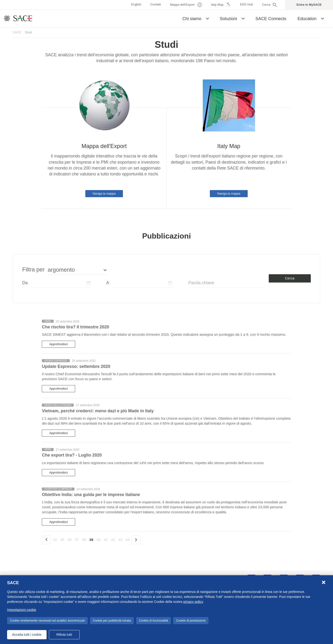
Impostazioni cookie (22, 610)
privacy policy (193, 602)
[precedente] (46, 540)
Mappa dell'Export (104, 146)
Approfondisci (58, 344)
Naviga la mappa (104, 194)
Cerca (290, 278)
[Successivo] (136, 540)
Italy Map (229, 146)
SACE (17, 32)
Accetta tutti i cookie (27, 635)
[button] (207, 18)
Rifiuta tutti (64, 635)
